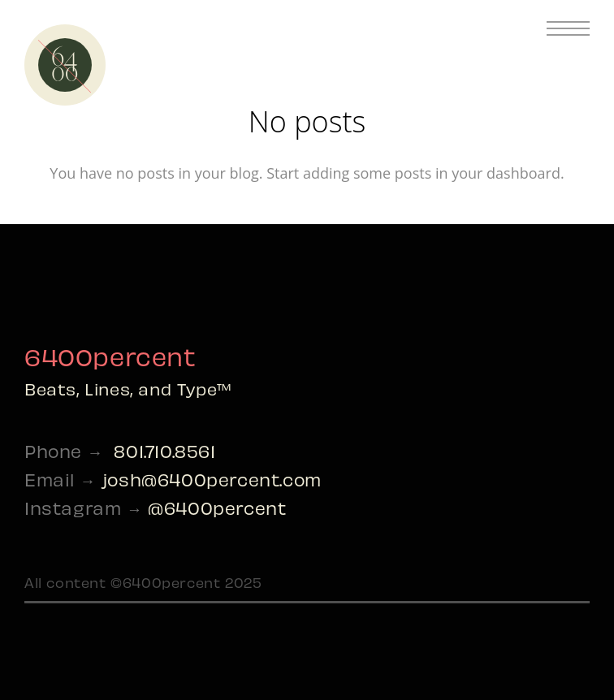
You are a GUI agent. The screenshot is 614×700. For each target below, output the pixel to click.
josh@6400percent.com (212, 478)
